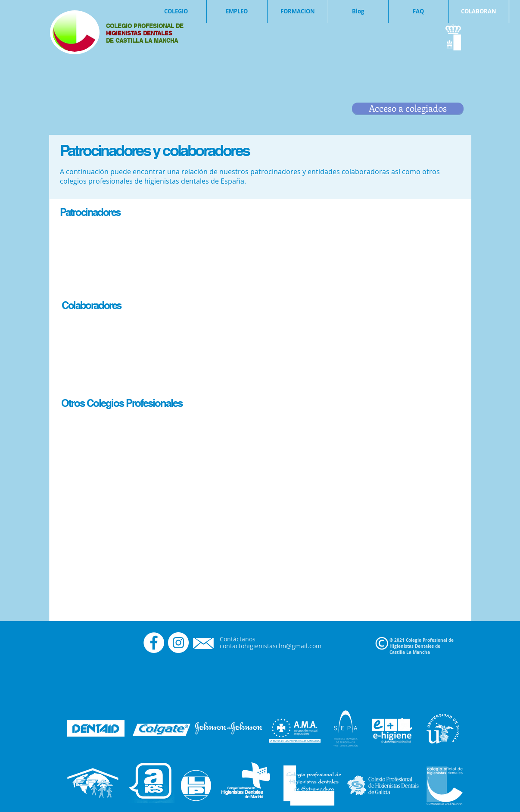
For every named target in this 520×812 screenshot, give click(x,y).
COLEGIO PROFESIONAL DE (145, 26)
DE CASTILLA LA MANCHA (142, 41)
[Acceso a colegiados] (408, 108)
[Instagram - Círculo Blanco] (178, 643)
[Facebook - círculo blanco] (154, 643)
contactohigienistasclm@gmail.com (271, 646)
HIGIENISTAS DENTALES (140, 33)
